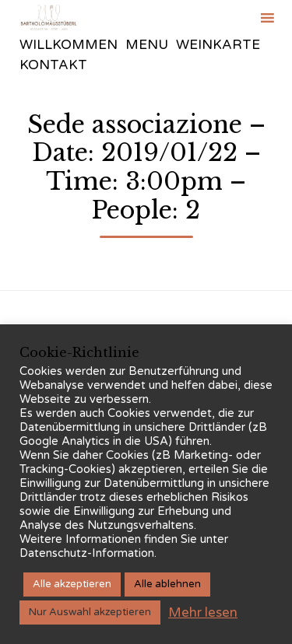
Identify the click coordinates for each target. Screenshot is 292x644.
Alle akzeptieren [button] (72, 584)
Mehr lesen (203, 612)
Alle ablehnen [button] (167, 584)
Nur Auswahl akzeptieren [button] (90, 612)
